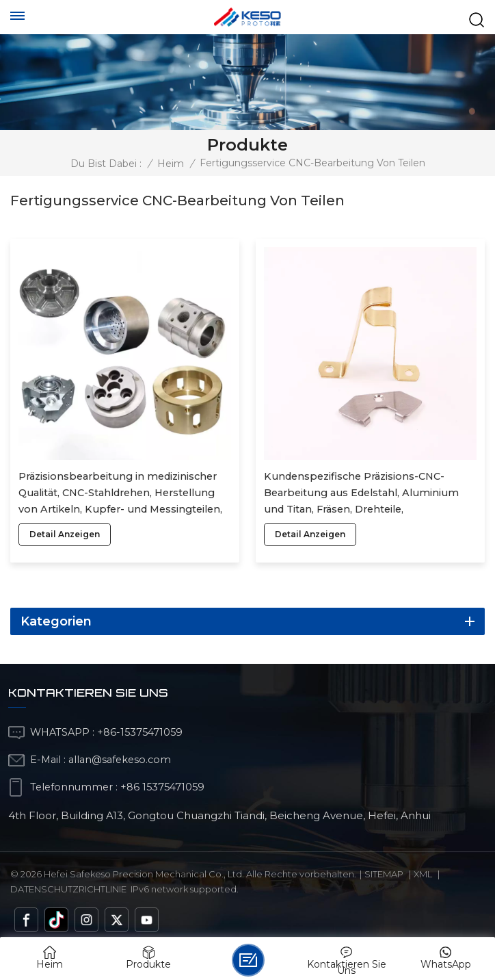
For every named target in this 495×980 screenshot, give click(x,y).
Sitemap (384, 874)
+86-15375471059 (140, 732)
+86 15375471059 (162, 787)
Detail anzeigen (65, 534)
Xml (423, 874)
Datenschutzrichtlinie (68, 889)
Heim (171, 164)
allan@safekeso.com (120, 760)
